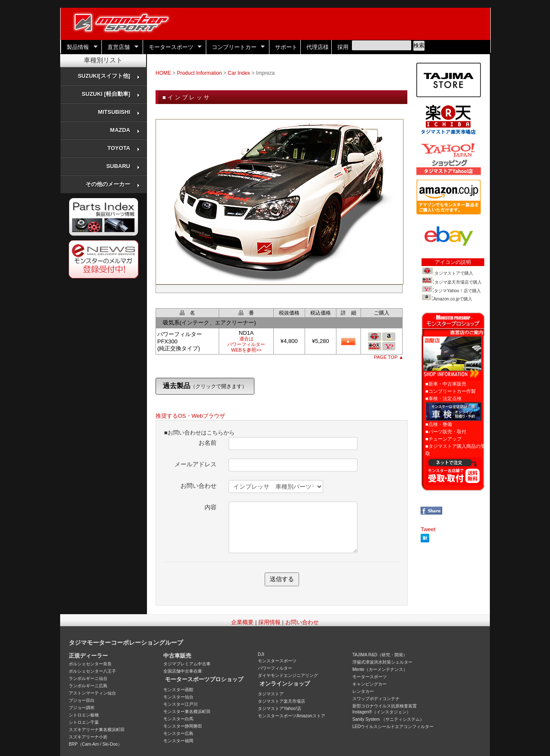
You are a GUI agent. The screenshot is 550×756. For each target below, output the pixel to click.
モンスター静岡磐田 (183, 726)
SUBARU (123, 166)
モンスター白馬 (178, 719)
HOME (163, 73)
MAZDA (125, 130)
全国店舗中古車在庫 (183, 671)
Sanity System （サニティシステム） (388, 719)
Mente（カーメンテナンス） (380, 669)
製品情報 (79, 47)
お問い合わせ (199, 486)
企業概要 (242, 622)
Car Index (239, 73)
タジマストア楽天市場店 (281, 701)
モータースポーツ (172, 47)
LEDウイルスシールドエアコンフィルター (393, 727)
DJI (261, 654)
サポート (286, 47)
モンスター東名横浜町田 (187, 712)
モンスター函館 (178, 690)
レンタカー (363, 691)
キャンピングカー (370, 684)
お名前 (208, 443)
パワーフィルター (275, 668)
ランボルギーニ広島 (88, 686)
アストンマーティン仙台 (92, 693)
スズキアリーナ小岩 (88, 737)
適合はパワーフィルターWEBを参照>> (246, 344)
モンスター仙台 (178, 697)
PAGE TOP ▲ (389, 357)
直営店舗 (120, 47)
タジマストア (271, 694)
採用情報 (269, 622)
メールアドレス (196, 464)
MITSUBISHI (119, 112)
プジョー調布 (82, 708)
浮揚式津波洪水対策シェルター (382, 662)
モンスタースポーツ (277, 661)
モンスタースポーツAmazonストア (292, 716)
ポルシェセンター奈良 (90, 664)
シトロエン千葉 (84, 722)
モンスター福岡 (178, 741)
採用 (343, 47)
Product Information (200, 73)
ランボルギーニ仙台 (88, 678)
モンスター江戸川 (180, 704)
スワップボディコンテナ (376, 699)
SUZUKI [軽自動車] (111, 94)
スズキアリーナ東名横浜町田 (97, 730)
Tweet (428, 529)
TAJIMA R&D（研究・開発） (380, 655)
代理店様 (318, 47)
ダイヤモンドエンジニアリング (288, 675)
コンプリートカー (235, 47)
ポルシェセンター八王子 (92, 671)
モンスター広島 (178, 733)
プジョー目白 (82, 700)
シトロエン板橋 (84, 715)
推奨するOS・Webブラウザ (190, 416)
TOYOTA (124, 148)
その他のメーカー (113, 184)
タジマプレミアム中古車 (187, 664)
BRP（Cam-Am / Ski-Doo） (95, 744)
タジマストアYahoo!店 (280, 709)
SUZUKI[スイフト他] (109, 76)
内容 (211, 507)
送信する (282, 579)
